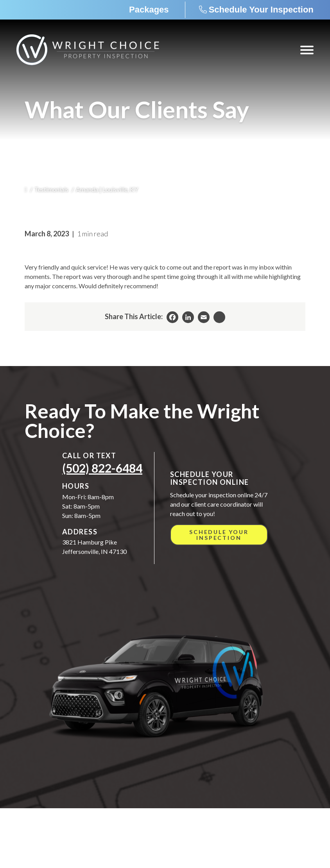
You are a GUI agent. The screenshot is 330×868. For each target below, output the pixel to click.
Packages (149, 10)
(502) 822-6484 (102, 468)
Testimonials (51, 189)
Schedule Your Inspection (261, 10)
